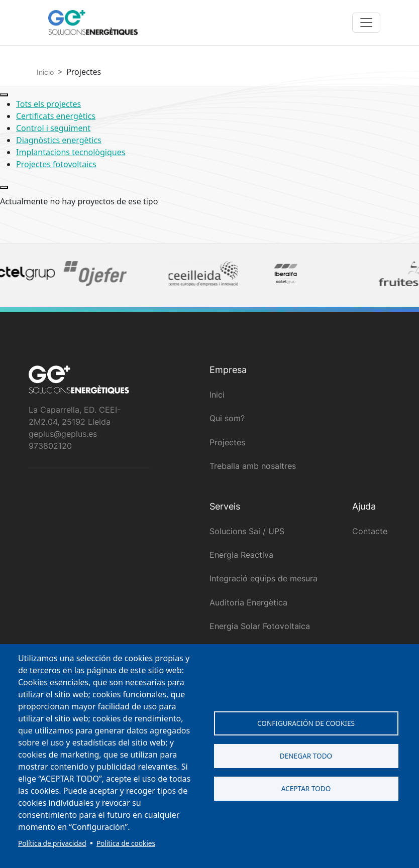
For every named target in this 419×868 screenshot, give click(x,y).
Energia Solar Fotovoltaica (260, 626)
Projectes (227, 442)
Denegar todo (306, 756)
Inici (217, 395)
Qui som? (227, 418)
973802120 (50, 446)
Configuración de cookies (306, 723)
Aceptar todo (306, 788)
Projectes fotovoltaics (56, 164)
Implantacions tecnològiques (71, 152)
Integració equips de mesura (264, 578)
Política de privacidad (52, 843)
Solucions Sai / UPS (247, 531)
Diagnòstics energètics (59, 140)
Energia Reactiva (241, 555)
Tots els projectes (48, 104)
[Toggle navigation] (366, 23)
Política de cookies (126, 843)
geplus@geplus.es (63, 434)
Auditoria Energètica (248, 602)
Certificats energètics (56, 116)
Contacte (370, 531)
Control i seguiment (53, 128)
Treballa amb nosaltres (253, 466)
